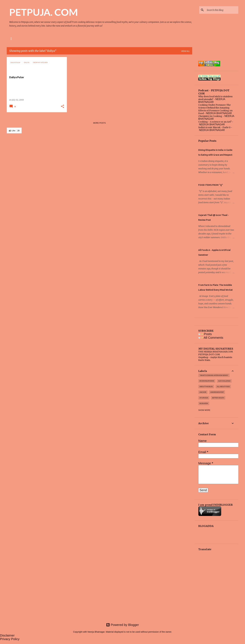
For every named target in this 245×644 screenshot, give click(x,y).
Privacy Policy (10, 639)
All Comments (212, 338)
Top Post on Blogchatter (112, 39)
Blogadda (204, 403)
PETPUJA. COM (44, 12)
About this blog (206, 386)
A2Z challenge (224, 381)
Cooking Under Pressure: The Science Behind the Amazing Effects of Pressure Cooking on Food (215, 109)
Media (55, 39)
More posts (99, 123)
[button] (62, 106)
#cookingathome (207, 381)
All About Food (223, 386)
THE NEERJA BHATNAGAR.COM (216, 352)
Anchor (203, 392)
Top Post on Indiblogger (79, 39)
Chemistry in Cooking (210, 116)
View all (185, 51)
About (25, 39)
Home (12, 39)
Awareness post (217, 392)
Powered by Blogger (122, 625)
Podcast (41, 39)
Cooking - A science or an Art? (215, 122)
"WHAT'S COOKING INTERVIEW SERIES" (214, 375)
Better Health (218, 398)
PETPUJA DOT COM (209, 354)
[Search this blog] (222, 10)
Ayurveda (204, 398)
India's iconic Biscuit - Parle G (214, 127)
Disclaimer (7, 635)
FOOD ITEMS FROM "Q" (211, 185)
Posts (207, 334)
